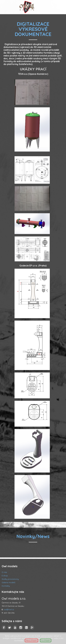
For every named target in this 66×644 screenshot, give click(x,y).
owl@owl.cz (9, 609)
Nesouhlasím (31, 640)
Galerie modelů (8, 582)
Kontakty (6, 586)
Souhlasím (46, 640)
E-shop (5, 576)
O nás (4, 572)
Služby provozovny (10, 579)
